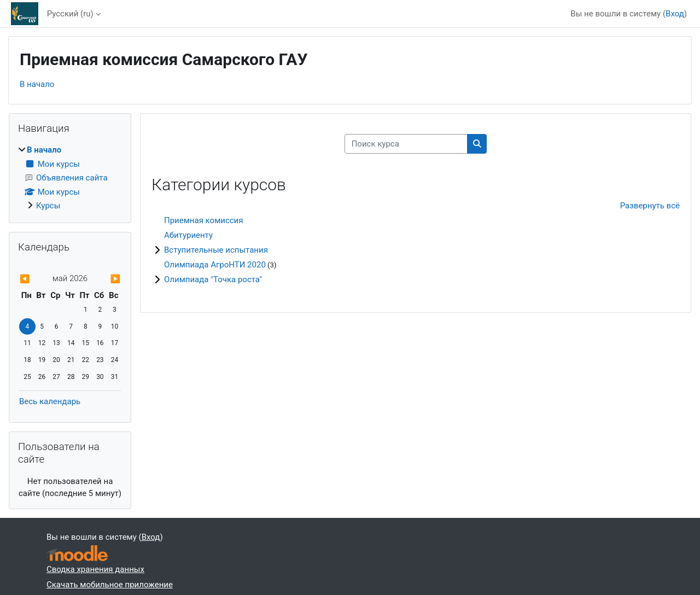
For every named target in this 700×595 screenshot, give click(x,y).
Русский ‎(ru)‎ (70, 14)
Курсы (48, 206)
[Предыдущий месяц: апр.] (34, 279)
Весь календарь (50, 401)
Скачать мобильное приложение (110, 585)
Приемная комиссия (204, 220)
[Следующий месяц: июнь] (106, 279)
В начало (37, 84)
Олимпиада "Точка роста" (213, 279)
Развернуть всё (650, 206)
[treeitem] (70, 178)
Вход (675, 14)
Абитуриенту (188, 235)
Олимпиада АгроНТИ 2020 (215, 265)
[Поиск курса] (406, 144)
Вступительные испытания (216, 250)
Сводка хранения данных (95, 569)
